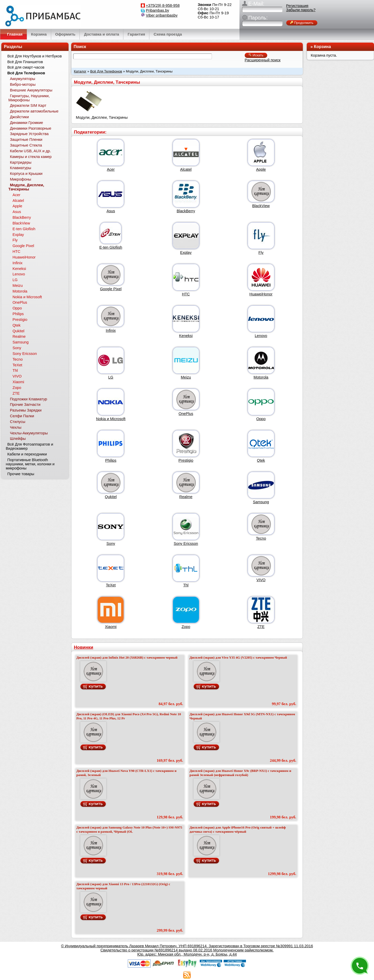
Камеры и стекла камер (31, 157)
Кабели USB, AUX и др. (30, 151)
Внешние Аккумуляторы (31, 90)
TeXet (111, 585)
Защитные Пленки (26, 140)
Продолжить (302, 23)
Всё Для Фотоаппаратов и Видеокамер (29, 446)
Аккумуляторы (22, 79)
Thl (186, 585)
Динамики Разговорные (31, 128)
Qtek (261, 460)
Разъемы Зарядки (26, 410)
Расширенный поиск (263, 60)
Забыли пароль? (301, 10)
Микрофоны (21, 179)
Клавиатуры (21, 168)
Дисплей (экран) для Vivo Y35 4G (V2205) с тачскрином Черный (238, 657)
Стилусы (18, 422)
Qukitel (111, 497)
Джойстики (19, 117)
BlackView (261, 206)
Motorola (261, 377)
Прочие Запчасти (25, 405)
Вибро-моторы (23, 84)
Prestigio (186, 460)
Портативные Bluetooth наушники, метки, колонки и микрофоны (30, 464)
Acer (111, 169)
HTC (186, 294)
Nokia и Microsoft (111, 419)
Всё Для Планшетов (25, 62)
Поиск (80, 47)
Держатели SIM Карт (28, 105)
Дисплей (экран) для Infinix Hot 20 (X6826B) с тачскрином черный (127, 657)
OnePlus (186, 414)
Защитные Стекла (26, 145)
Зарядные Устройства (29, 134)
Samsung (261, 502)
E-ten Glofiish (111, 247)
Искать (256, 55)
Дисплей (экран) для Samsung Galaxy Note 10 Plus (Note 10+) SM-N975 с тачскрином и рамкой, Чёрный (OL (129, 829)
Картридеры (21, 162)
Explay (186, 253)
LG (111, 377)
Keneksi (186, 336)
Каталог (80, 71)
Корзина (322, 47)
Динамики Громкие (26, 123)
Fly (261, 253)
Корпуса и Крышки (26, 174)
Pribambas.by (158, 10)
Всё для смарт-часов (26, 67)
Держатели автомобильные (34, 111)
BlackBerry (186, 211)
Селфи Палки (22, 416)
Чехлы (16, 427)
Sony (111, 544)
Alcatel (186, 169)
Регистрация (297, 6)
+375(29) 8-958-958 (163, 5)
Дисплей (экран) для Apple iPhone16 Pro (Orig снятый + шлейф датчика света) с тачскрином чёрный (238, 829)
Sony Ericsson (186, 544)
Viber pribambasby (162, 15)
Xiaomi (111, 627)
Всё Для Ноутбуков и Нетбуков (35, 56)
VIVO (261, 580)
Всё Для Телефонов (106, 71)
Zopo (186, 627)
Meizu (186, 377)
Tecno (261, 538)
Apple (261, 169)
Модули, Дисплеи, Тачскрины (26, 187)
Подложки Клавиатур (28, 399)
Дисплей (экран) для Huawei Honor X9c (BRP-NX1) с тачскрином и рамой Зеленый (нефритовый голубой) (241, 773)
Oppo (261, 419)
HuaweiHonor (261, 294)
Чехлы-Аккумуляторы (29, 433)
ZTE (261, 627)
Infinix (111, 330)
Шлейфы (18, 439)
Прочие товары (21, 474)
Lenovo (261, 336)
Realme (186, 497)
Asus (111, 211)
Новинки (84, 647)
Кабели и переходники (27, 454)
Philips (111, 460)
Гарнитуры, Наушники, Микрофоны (29, 98)
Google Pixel (111, 289)
